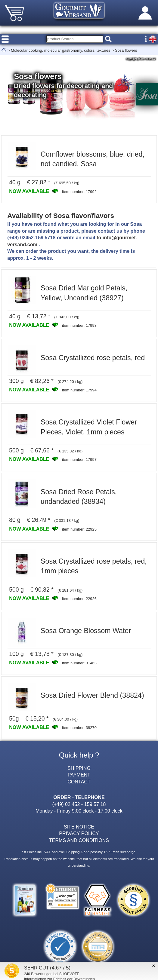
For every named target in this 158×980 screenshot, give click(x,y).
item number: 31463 (79, 663)
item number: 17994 (79, 390)
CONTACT (79, 782)
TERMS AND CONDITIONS (79, 840)
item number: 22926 (79, 599)
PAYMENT (79, 775)
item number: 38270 (79, 728)
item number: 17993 (79, 325)
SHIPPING (79, 768)
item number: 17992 (79, 192)
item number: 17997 (79, 459)
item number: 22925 (79, 529)
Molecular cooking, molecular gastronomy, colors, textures (60, 50)
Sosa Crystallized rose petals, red (93, 358)
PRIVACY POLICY (79, 833)
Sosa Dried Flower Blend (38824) (92, 695)
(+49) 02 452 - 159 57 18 (79, 804)
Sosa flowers (126, 50)
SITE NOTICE (79, 827)
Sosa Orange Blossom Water (86, 631)
